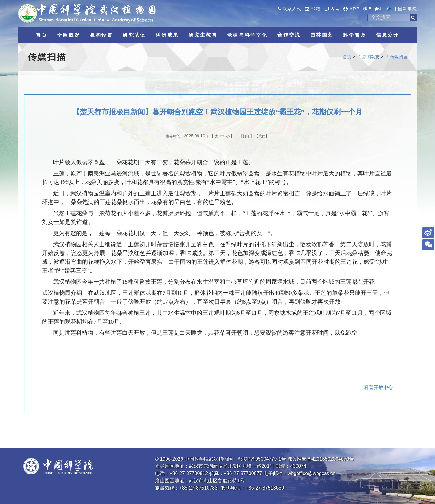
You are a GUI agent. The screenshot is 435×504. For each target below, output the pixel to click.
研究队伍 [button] (134, 35)
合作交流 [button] (289, 35)
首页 (347, 57)
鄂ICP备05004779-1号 (262, 459)
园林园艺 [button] (322, 35)
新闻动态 (371, 57)
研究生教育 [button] (203, 35)
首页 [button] (41, 35)
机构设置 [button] (102, 35)
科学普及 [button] (355, 35)
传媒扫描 (399, 57)
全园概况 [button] (69, 35)
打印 (246, 136)
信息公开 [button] (388, 35)
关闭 (262, 136)
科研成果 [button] (167, 35)
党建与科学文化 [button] (247, 35)
